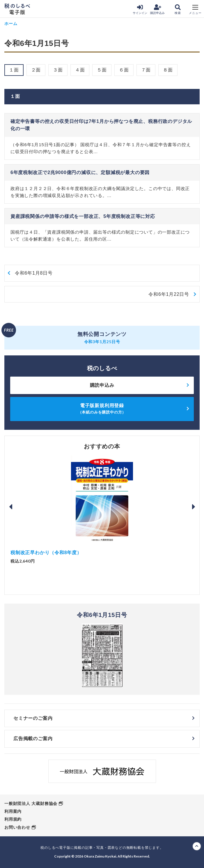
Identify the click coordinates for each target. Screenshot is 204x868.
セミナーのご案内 (33, 718)
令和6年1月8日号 (34, 273)
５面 (102, 70)
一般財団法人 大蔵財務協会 (31, 803)
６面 (124, 70)
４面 (80, 70)
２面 (36, 70)
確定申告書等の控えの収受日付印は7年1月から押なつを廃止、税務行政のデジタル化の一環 (101, 125)
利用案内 (13, 811)
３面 (58, 70)
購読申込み (157, 9)
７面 (146, 70)
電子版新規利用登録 (102, 409)
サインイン (140, 9)
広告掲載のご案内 (33, 739)
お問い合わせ (17, 827)
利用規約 (13, 819)
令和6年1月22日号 (169, 294)
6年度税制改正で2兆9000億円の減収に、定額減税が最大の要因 (80, 172)
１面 (14, 70)
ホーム (11, 23)
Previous (10, 507)
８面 (168, 70)
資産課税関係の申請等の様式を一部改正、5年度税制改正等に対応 (83, 216)
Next (194, 507)
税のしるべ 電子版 (17, 9)
